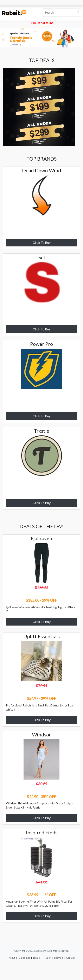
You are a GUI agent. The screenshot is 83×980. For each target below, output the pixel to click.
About (12, 958)
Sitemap (58, 958)
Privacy (47, 958)
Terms (36, 958)
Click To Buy (42, 242)
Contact (70, 958)
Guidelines (24, 958)
